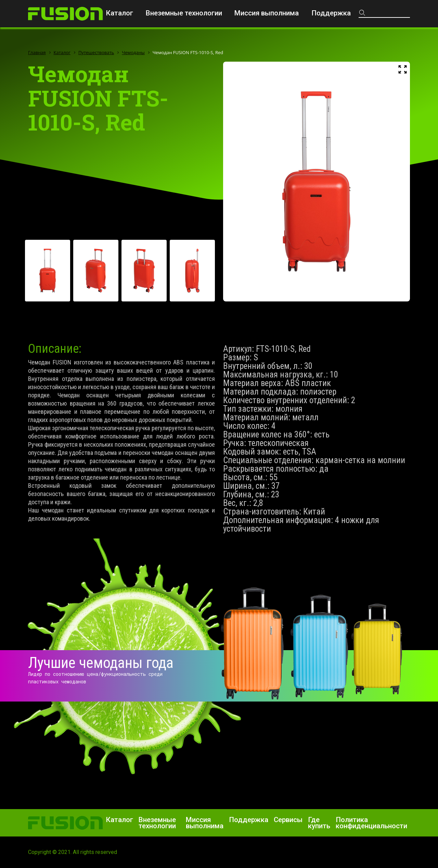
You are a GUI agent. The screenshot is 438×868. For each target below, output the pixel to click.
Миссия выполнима (267, 13)
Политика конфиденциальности (371, 823)
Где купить (319, 823)
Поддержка (331, 13)
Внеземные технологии (184, 13)
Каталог (119, 13)
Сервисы (288, 820)
